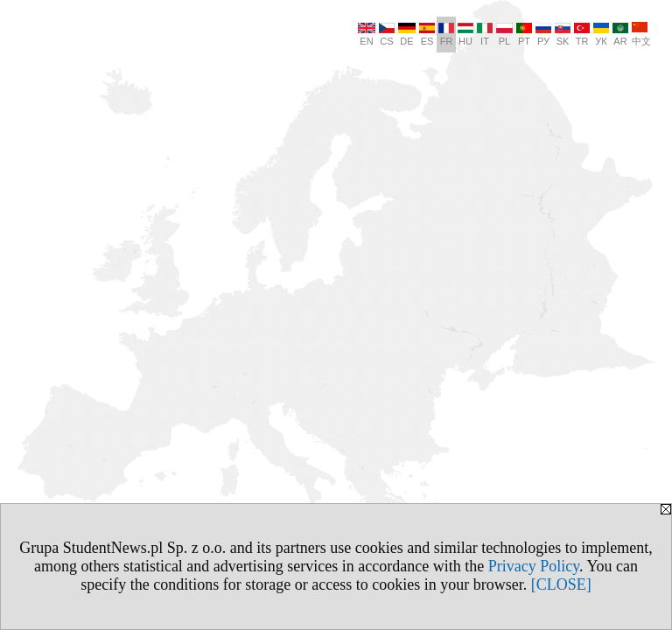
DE (407, 35)
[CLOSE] (561, 584)
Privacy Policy (534, 566)
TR (582, 35)
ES (427, 35)
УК (601, 35)
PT (524, 35)
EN (367, 35)
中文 (641, 34)
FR (446, 35)
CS (387, 35)
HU (465, 35)
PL (504, 35)
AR (620, 35)
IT (485, 35)
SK (563, 35)
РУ (543, 35)
